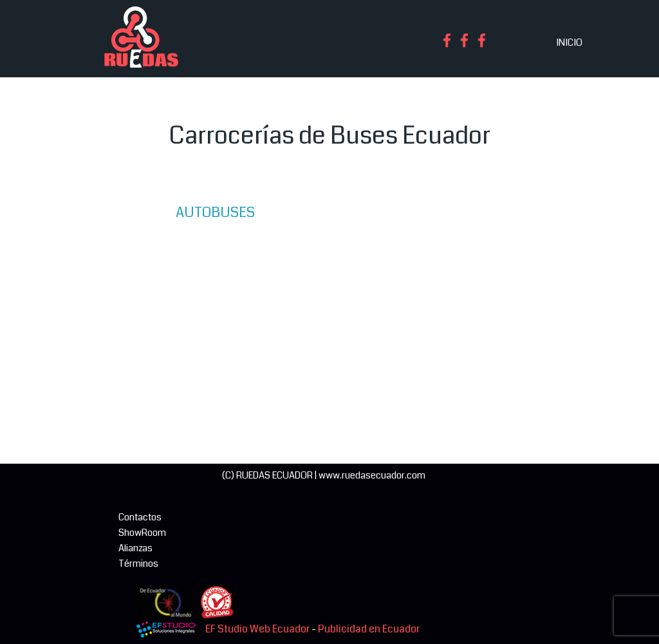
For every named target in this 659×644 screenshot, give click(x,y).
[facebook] (447, 40)
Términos (138, 564)
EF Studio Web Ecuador (257, 629)
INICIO (569, 43)
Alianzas (135, 548)
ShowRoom (142, 533)
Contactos (140, 517)
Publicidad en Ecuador (369, 629)
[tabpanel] (329, 136)
